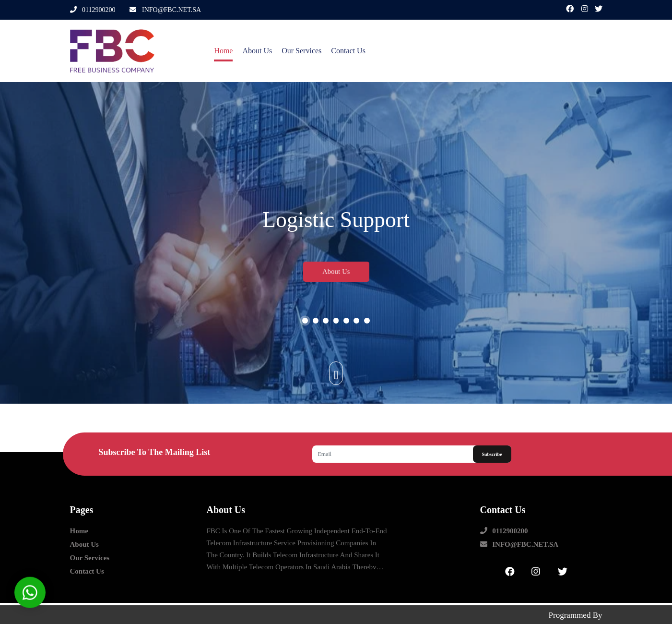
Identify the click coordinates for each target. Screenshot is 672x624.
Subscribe (492, 454)
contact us (341, 51)
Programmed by (576, 611)
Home (216, 51)
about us (250, 51)
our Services (294, 51)
